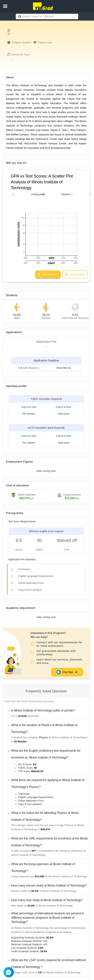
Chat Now (67, 672)
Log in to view (29, 407)
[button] (5, 6)
